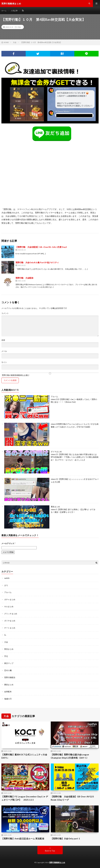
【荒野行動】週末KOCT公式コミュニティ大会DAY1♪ (24, 756)
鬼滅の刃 (8, 699)
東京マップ (9, 663)
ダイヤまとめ (56, 452)
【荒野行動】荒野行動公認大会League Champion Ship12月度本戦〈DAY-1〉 (70, 756)
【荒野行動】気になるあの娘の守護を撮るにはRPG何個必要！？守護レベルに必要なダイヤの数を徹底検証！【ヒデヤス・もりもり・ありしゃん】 (75, 457)
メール (4, 351)
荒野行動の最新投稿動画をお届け (50, 374)
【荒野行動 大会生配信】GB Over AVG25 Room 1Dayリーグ (72, 798)
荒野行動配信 (10, 677)
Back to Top (50, 851)
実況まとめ (9, 649)
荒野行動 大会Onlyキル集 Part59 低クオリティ (37, 262)
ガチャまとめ (10, 599)
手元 (6, 656)
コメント (5, 313)
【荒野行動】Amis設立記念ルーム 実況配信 (23, 839)
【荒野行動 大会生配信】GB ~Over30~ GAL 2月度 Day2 (41, 247)
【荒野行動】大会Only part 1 (65, 839)
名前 (3, 340)
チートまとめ (10, 628)
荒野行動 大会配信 (24, 278)
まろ (6, 585)
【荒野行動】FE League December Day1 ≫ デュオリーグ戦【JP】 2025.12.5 (25, 798)
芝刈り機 (8, 670)
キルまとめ (9, 606)
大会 (19, 27)
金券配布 (8, 692)
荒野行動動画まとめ (57, 862)
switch (7, 578)
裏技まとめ (55, 507)
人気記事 (14, 11)
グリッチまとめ (11, 614)
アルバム (54, 396)
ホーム (4, 11)
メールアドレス (8, 543)
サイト (4, 362)
